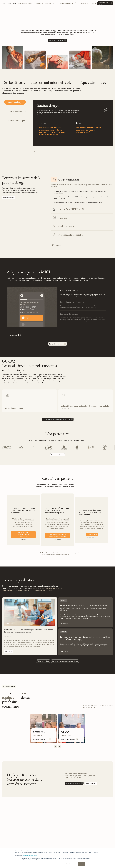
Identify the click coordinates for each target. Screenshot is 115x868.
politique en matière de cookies (30, 856)
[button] (26, 3)
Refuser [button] (89, 864)
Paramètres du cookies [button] (71, 864)
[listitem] (44, 729)
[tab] (15, 102)
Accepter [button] (81, 864)
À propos (77, 3)
